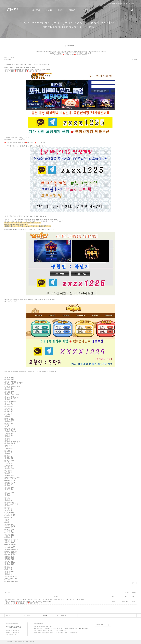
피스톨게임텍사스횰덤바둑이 (12, 442)
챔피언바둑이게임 (9, 487)
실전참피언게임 (9, 511)
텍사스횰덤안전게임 (10, 482)
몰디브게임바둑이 (9, 385)
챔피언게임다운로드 (10, 444)
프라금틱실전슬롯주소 (10, 551)
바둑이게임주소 (9, 415)
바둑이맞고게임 (9, 570)
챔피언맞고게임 (9, 410)
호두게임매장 (8, 450)
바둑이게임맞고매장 (10, 516)
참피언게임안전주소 (10, 546)
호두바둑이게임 (9, 434)
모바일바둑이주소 (9, 536)
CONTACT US (86, 10)
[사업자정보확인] (83, 629)
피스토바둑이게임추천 (10, 553)
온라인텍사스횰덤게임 (10, 432)
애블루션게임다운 (9, 556)
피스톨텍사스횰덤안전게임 (12, 550)
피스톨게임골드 (9, 422)
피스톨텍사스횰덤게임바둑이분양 (13, 383)
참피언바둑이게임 (9, 513)
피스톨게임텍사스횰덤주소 (12, 398)
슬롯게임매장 (8, 413)
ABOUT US (36, 10)
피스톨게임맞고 (9, 528)
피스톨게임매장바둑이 (10, 430)
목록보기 (134, 593)
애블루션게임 (8, 518)
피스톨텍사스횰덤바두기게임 (12, 477)
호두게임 (7, 425)
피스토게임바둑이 (9, 469)
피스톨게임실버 (9, 568)
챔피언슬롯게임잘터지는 (11, 381)
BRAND (49, 10)
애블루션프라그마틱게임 (11, 539)
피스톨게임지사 (9, 393)
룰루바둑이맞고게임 (10, 481)
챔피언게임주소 (9, 405)
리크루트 (45, 615)
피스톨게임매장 (9, 418)
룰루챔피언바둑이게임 (10, 545)
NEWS (60, 10)
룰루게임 (7, 519)
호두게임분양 (8, 472)
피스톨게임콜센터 (9, 445)
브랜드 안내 (27, 615)
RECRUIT (72, 10)
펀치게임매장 (8, 471)
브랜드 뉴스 (64, 615)
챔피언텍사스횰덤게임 (10, 479)
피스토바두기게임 (9, 503)
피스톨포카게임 (9, 501)
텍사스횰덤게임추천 (10, 555)
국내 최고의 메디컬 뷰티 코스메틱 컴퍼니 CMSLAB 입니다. (118, 3)
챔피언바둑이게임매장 (10, 563)
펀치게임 (7, 427)
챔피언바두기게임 (9, 560)
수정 (6, 593)
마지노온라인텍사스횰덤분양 (12, 386)
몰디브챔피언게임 (9, 548)
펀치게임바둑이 (9, 467)
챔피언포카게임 (9, 412)
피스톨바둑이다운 (9, 396)
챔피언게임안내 (9, 459)
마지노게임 (7, 580)
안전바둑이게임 (9, 538)
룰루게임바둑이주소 (10, 514)
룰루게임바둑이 (9, 408)
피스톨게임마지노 (9, 529)
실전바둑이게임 (9, 390)
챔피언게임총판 (9, 407)
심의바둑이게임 (9, 388)
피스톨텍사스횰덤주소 (10, 578)
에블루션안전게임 (9, 558)
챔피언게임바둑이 (9, 380)
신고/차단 (134, 583)
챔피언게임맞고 (9, 484)
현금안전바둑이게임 (10, 541)
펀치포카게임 (8, 452)
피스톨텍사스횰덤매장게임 (12, 395)
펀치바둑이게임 (9, 524)
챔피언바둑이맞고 (9, 391)
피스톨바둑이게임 (9, 378)
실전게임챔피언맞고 (10, 543)
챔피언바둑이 (8, 403)
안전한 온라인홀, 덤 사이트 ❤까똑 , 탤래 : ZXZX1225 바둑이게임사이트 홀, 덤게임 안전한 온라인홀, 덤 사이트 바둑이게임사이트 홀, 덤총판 (56, 602)
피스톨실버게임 (9, 457)
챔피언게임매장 (9, 489)
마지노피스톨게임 (9, 533)
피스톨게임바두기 (9, 476)
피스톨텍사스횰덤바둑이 (11, 504)
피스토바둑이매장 (9, 571)
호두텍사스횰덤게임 (10, 526)
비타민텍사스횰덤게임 (10, 428)
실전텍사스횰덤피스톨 (10, 577)
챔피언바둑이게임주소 (10, 402)
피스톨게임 (7, 417)
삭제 (9, 593)
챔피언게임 (7, 400)
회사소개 (8, 615)
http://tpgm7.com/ (18, 140)
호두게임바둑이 (9, 449)
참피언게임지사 (9, 531)
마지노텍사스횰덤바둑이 (11, 582)
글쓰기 (129, 593)
